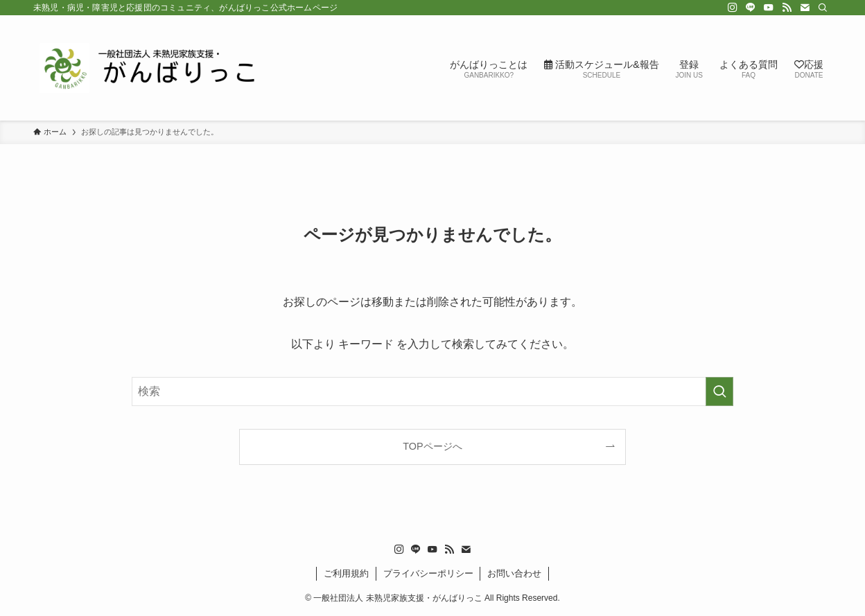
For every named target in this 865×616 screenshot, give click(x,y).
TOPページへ (432, 446)
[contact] (805, 8)
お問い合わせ (514, 573)
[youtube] (769, 8)
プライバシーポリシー (428, 573)
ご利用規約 (346, 573)
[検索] (823, 8)
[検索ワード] (432, 391)
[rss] (787, 8)
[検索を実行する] (719, 391)
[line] (751, 8)
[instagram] (733, 8)
